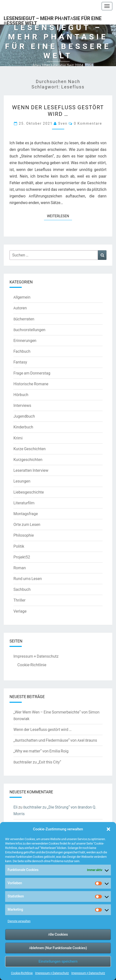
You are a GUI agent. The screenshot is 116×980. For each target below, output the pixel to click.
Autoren (20, 308)
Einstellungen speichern (58, 961)
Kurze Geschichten (30, 449)
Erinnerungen (25, 340)
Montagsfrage (26, 514)
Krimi (18, 438)
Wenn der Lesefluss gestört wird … (58, 110)
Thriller (19, 600)
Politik (19, 546)
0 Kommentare (88, 123)
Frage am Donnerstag (32, 373)
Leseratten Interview (31, 470)
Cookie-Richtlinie (22, 973)
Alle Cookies (58, 934)
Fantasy (20, 362)
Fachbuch (22, 351)
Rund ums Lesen (28, 579)
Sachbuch (22, 589)
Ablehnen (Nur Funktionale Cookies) (58, 948)
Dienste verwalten (19, 921)
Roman (20, 568)
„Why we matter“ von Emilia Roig (41, 751)
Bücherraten (24, 319)
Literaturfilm (24, 503)
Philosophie (24, 535)
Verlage (20, 611)
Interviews (22, 405)
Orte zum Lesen (27, 524)
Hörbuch (21, 395)
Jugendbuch (24, 416)
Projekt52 (22, 557)
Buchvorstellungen (29, 330)
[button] (108, 829)
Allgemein (22, 297)
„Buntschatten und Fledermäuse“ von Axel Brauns (55, 740)
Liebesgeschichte (29, 492)
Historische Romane (31, 384)
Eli (16, 807)
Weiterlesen (59, 216)
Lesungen (22, 481)
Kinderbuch (23, 427)
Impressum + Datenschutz (52, 973)
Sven (63, 123)
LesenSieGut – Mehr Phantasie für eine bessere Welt (53, 20)
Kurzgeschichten (28, 460)
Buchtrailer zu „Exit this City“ (37, 762)
